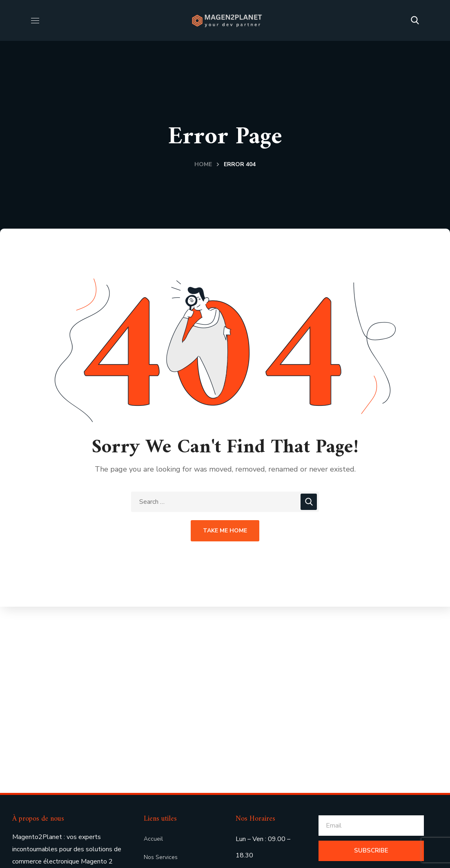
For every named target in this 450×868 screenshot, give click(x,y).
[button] (415, 20)
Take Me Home (225, 531)
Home (203, 164)
